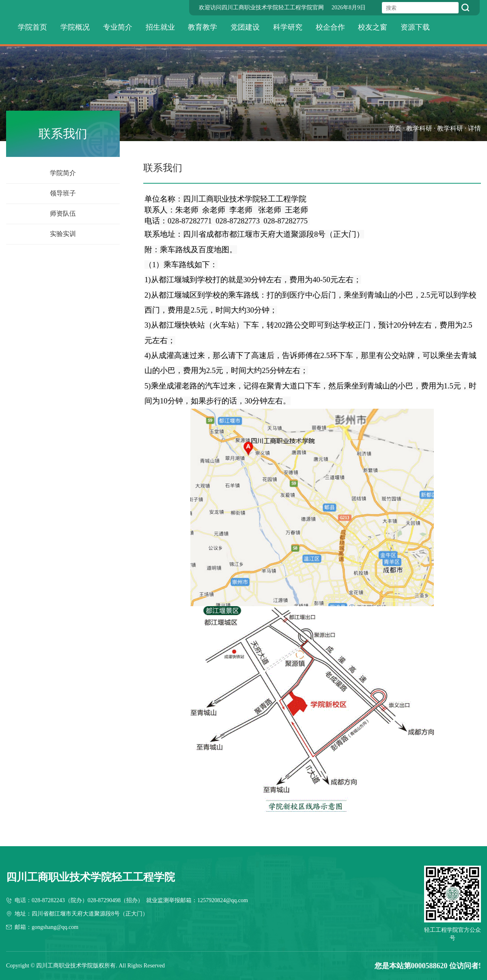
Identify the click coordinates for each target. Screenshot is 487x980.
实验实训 (63, 234)
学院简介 (63, 173)
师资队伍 (63, 213)
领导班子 (63, 193)
